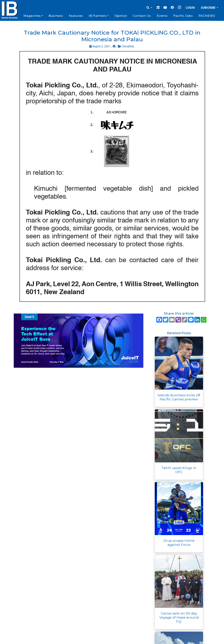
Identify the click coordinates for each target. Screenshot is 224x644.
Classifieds (128, 46)
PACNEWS (207, 16)
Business (56, 16)
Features (76, 16)
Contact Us (142, 16)
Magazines (32, 16)
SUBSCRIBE (208, 8)
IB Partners (98, 16)
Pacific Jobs (183, 16)
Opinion (121, 16)
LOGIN (190, 8)
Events (162, 16)
